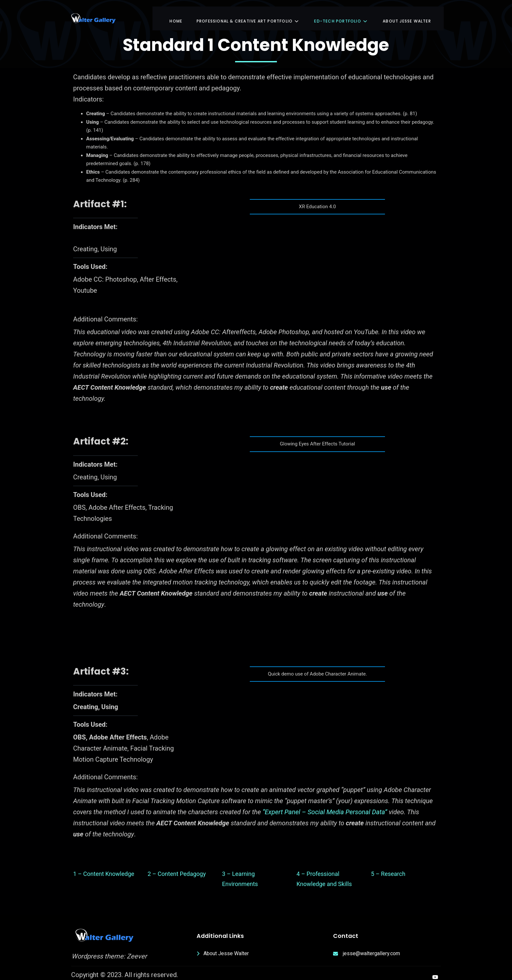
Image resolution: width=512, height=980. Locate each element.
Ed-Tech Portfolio (341, 15)
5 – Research (388, 868)
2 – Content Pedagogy (177, 868)
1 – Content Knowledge (104, 868)
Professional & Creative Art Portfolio (249, 15)
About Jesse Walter (407, 15)
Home (177, 15)
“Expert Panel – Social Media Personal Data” (325, 806)
